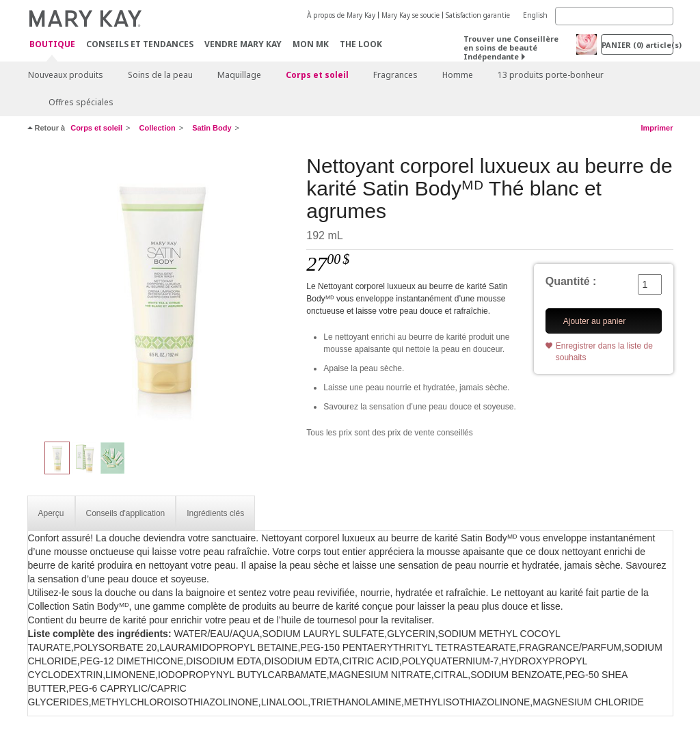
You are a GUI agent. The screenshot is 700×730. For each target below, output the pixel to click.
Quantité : (571, 281)
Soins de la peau (160, 75)
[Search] (614, 16)
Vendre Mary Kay (243, 44)
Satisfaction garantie (478, 15)
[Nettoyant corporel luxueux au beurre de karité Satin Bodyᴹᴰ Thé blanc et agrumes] (162, 291)
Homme (458, 75)
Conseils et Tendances (140, 44)
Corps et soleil (317, 75)
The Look (361, 44)
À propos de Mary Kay (341, 15)
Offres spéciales (81, 102)
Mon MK (311, 44)
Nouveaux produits (66, 75)
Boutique (52, 45)
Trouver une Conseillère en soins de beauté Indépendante (511, 48)
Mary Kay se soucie (410, 15)
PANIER (637, 45)
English (535, 15)
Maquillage (239, 75)
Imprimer (657, 128)
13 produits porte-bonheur (551, 75)
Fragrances (395, 75)
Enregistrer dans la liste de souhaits (604, 352)
